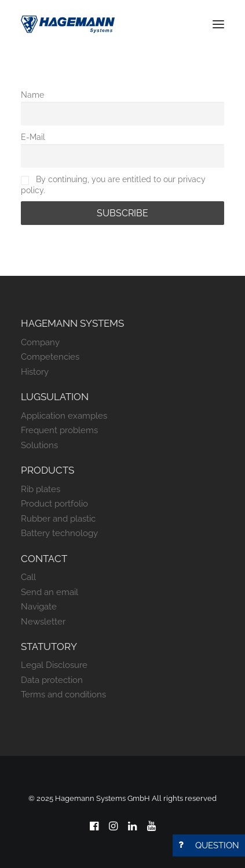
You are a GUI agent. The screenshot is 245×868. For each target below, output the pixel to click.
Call (28, 577)
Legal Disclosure (54, 665)
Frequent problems (59, 430)
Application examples (64, 416)
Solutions (39, 445)
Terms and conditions (63, 695)
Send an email (50, 592)
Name (32, 95)
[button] (218, 24)
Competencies (50, 357)
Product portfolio (54, 504)
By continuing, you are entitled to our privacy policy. (113, 184)
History (35, 372)
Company (40, 342)
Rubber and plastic (58, 519)
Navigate (39, 607)
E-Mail (33, 137)
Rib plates (41, 489)
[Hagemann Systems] (68, 24)
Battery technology (59, 533)
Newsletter (43, 622)
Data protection (52, 680)
